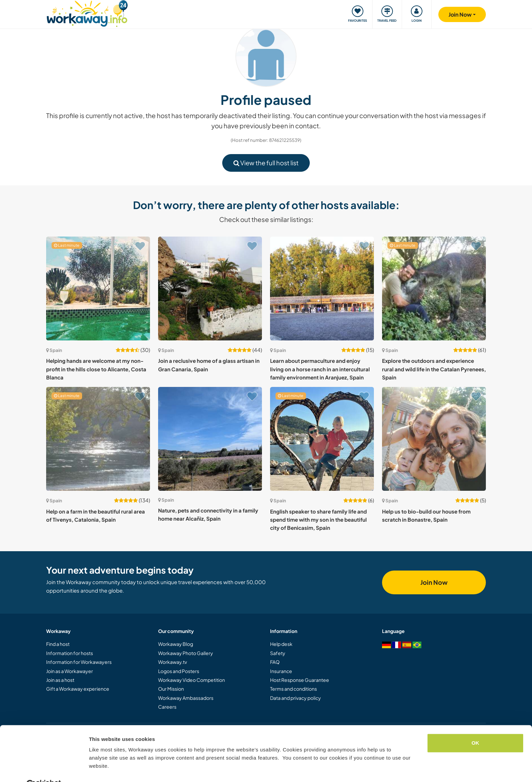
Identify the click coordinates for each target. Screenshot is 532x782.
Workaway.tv (173, 662)
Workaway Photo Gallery (186, 653)
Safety (278, 653)
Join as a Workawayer (70, 671)
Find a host (58, 644)
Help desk (281, 644)
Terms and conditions (293, 689)
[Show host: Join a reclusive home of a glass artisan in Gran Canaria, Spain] (210, 288)
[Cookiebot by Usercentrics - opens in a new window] (44, 769)
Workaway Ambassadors (186, 698)
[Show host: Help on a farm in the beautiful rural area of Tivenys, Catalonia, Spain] (98, 439)
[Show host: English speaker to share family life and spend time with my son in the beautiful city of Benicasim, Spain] (322, 439)
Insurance (281, 671)
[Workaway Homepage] (87, 13)
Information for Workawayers (79, 662)
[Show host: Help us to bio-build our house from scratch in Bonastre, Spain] (434, 439)
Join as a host (60, 680)
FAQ (275, 662)
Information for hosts (70, 653)
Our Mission (171, 689)
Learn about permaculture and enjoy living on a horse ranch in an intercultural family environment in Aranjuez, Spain (320, 369)
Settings (99, 769)
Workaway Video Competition (192, 680)
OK (476, 727)
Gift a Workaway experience (78, 689)
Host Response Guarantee (300, 680)
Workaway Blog (176, 644)
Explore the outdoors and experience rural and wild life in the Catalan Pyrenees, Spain (434, 369)
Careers (167, 707)
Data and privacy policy (296, 698)
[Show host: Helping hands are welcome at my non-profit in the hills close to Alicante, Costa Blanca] (98, 288)
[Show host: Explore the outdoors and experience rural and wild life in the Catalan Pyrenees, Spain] (434, 288)
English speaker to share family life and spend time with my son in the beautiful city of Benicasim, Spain (318, 520)
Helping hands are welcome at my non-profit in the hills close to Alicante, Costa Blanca (96, 369)
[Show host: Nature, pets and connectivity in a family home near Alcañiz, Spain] (210, 439)
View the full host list (266, 163)
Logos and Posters (179, 671)
